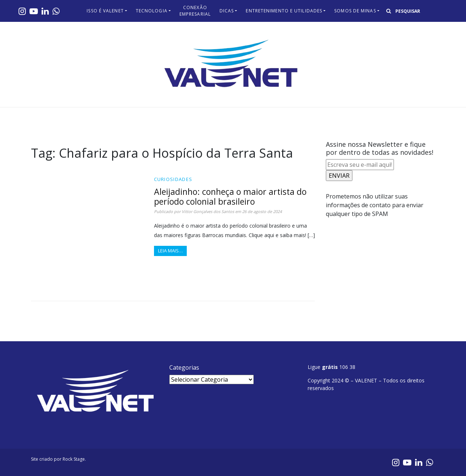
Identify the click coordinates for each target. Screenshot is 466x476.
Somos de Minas (355, 11)
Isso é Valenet (105, 11)
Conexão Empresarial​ (195, 11)
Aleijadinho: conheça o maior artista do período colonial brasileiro (230, 196)
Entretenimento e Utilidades (284, 11)
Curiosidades (173, 179)
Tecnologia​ (152, 11)
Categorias (184, 367)
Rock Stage (74, 459)
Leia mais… (170, 251)
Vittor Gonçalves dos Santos (208, 211)
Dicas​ (227, 11)
